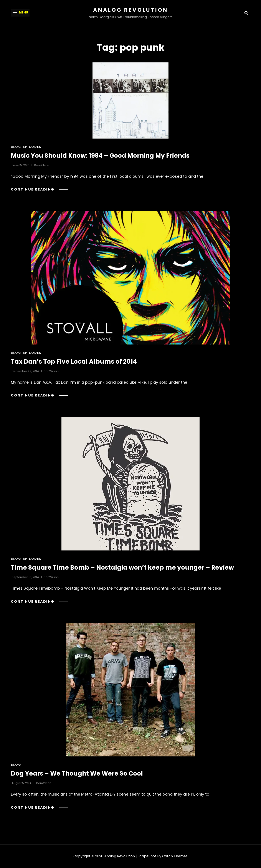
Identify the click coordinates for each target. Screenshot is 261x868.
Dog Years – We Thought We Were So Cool (77, 774)
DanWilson (42, 165)
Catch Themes (175, 856)
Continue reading (39, 189)
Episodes (32, 147)
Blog (16, 147)
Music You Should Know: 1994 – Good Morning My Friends (100, 156)
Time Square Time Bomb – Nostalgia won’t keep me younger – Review (122, 568)
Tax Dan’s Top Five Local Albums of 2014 (74, 362)
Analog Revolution (131, 10)
